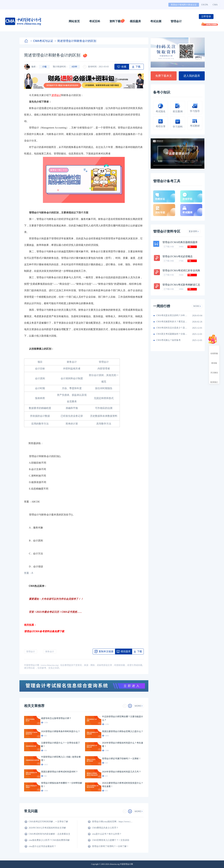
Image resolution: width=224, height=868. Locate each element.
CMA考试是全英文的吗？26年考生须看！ (172, 315)
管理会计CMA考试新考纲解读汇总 (181, 285)
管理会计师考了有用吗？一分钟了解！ (110, 846)
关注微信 (214, 370)
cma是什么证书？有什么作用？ (107, 834)
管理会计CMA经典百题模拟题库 (180, 242)
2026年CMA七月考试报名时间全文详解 (47, 828)
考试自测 (156, 21)
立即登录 (206, 16)
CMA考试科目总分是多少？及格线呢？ (172, 328)
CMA (215, 5)
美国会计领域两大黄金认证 (184, 5)
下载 (189, 247)
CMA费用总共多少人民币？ (105, 828)
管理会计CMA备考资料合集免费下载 (44, 631)
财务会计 (50, 652)
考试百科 (95, 21)
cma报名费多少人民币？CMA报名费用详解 (49, 840)
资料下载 (115, 21)
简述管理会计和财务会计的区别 (75, 41)
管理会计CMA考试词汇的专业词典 (181, 270)
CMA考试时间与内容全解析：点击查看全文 (50, 834)
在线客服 (214, 351)
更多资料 (194, 231)
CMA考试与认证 (42, 41)
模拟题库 (135, 21)
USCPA (205, 5)
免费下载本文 (164, 76)
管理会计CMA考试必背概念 (178, 256)
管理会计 (176, 21)
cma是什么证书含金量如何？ (42, 846)
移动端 (214, 360)
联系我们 (214, 379)
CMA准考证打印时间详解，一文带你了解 (48, 822)
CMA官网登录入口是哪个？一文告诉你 (111, 840)
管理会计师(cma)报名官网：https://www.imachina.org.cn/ (113, 822)
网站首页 (74, 21)
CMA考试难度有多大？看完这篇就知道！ (172, 322)
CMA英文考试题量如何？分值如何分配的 (172, 334)
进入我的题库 (192, 76)
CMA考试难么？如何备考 (168, 340)
